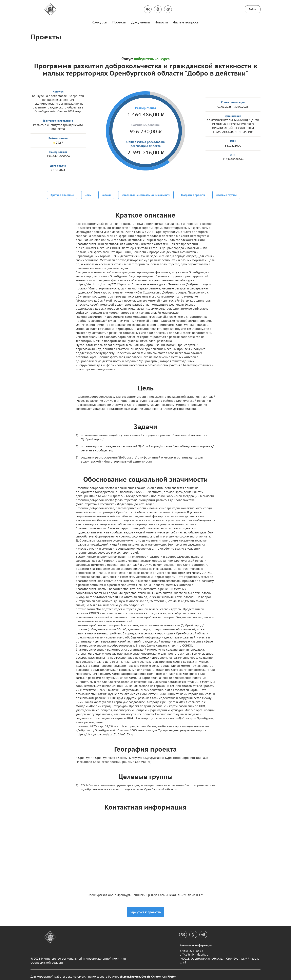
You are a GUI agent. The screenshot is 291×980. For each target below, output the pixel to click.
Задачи (106, 195)
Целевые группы (226, 195)
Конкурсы (100, 22)
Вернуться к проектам (145, 908)
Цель (88, 195)
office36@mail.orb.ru (194, 951)
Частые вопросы (186, 22)
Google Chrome (151, 973)
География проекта (193, 195)
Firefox (172, 973)
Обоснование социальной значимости (146, 195)
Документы (141, 22)
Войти (253, 9)
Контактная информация (196, 942)
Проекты (119, 22)
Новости (161, 22)
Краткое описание (62, 195)
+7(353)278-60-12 (191, 947)
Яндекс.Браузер (130, 973)
